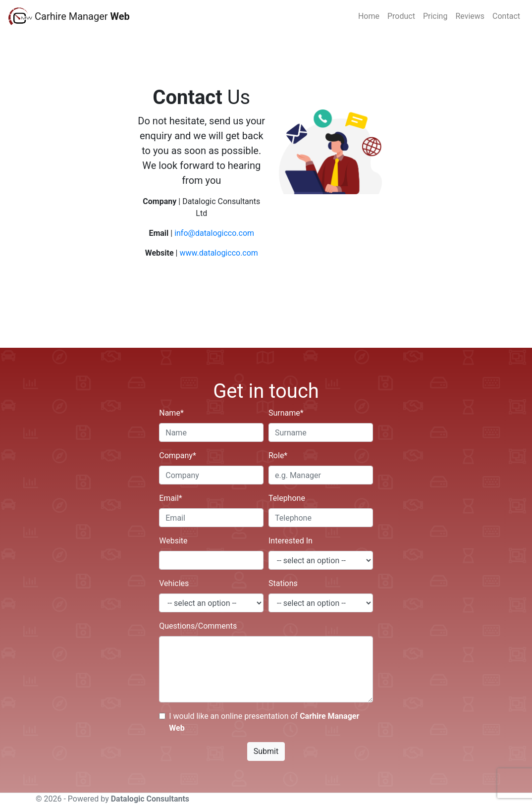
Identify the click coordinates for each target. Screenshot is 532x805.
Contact (506, 16)
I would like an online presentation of (264, 722)
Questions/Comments (198, 626)
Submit (266, 751)
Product (401, 16)
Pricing (435, 16)
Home (369, 16)
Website (173, 541)
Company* (178, 456)
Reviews (470, 16)
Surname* (286, 413)
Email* (171, 498)
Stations (283, 583)
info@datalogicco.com (214, 233)
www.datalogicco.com (219, 253)
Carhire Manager (82, 16)
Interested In (291, 541)
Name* (171, 413)
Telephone (287, 498)
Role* (278, 456)
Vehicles (174, 583)
